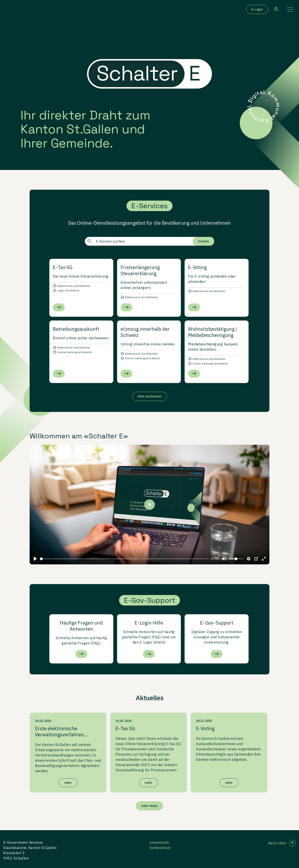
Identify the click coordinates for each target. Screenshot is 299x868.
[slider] (124, 559)
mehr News (149, 806)
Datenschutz (160, 848)
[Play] (35, 559)
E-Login (257, 9)
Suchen (203, 241)
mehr (68, 783)
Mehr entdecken (149, 396)
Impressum (159, 842)
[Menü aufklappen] (290, 9)
